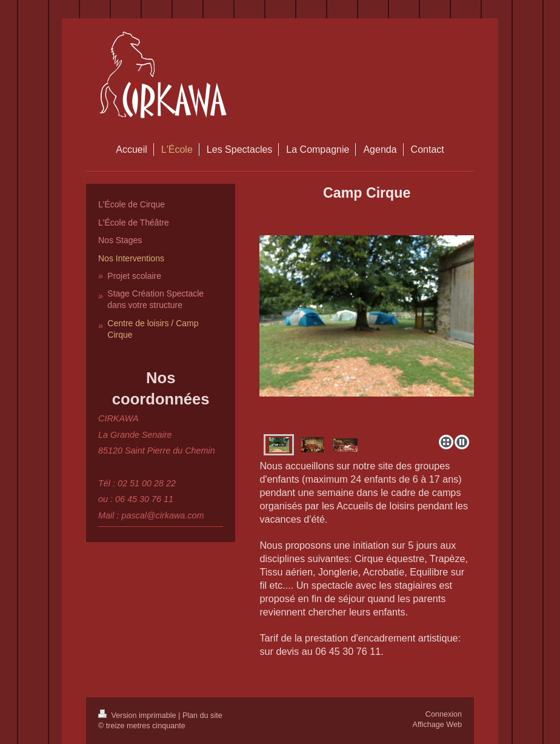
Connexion (444, 714)
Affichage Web (437, 725)
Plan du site (202, 716)
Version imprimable (138, 716)
